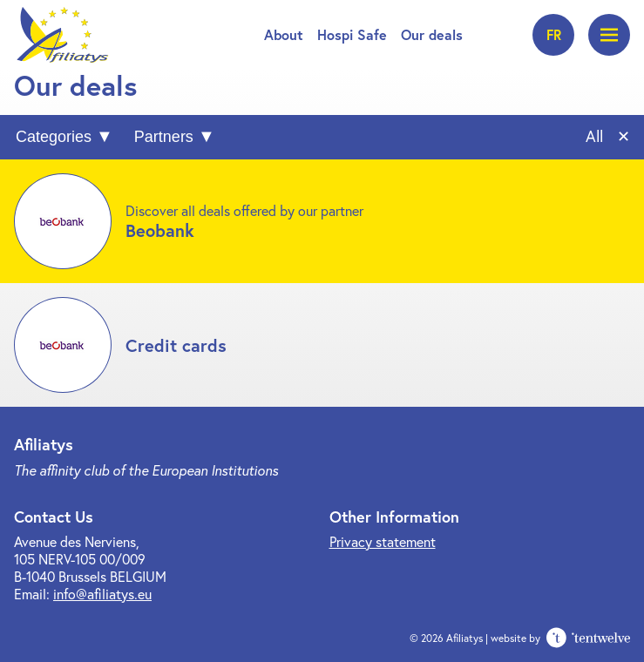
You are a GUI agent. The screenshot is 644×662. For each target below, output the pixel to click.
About (284, 34)
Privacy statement (383, 541)
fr (554, 34)
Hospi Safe (352, 34)
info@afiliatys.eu (102, 594)
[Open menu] (609, 35)
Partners (164, 137)
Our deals (432, 34)
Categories (54, 137)
